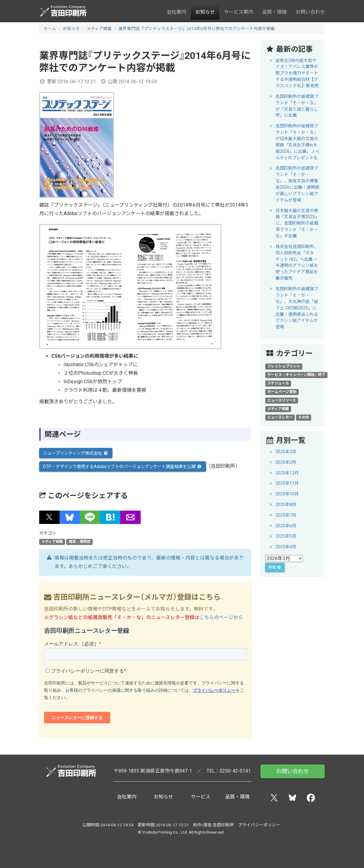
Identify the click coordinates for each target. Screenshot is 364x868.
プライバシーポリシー (259, 825)
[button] (49, 517)
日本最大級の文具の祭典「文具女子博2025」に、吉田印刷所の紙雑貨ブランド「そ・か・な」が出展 (297, 223)
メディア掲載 (99, 29)
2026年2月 (286, 462)
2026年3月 (286, 452)
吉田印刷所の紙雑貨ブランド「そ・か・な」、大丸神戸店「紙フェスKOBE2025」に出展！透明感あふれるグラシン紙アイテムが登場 (297, 308)
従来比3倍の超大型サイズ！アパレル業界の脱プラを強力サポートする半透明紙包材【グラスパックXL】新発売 (297, 73)
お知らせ (205, 12)
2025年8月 (286, 505)
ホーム (50, 29)
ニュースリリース (282, 400)
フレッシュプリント (284, 366)
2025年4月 (286, 547)
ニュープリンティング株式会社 (76, 453)
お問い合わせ (310, 12)
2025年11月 (287, 483)
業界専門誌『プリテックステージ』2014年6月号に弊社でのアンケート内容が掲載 (197, 29)
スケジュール (278, 383)
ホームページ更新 (282, 392)
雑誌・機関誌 (80, 542)
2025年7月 (286, 515)
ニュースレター (280, 417)
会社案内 (177, 12)
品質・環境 (274, 12)
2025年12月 (287, 473)
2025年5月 (286, 536)
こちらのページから (221, 617)
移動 (275, 567)
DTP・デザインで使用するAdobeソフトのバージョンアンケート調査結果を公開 (123, 467)
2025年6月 (286, 526)
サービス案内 (239, 12)
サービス (201, 797)
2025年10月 (287, 494)
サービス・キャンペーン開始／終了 (296, 375)
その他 (304, 417)
